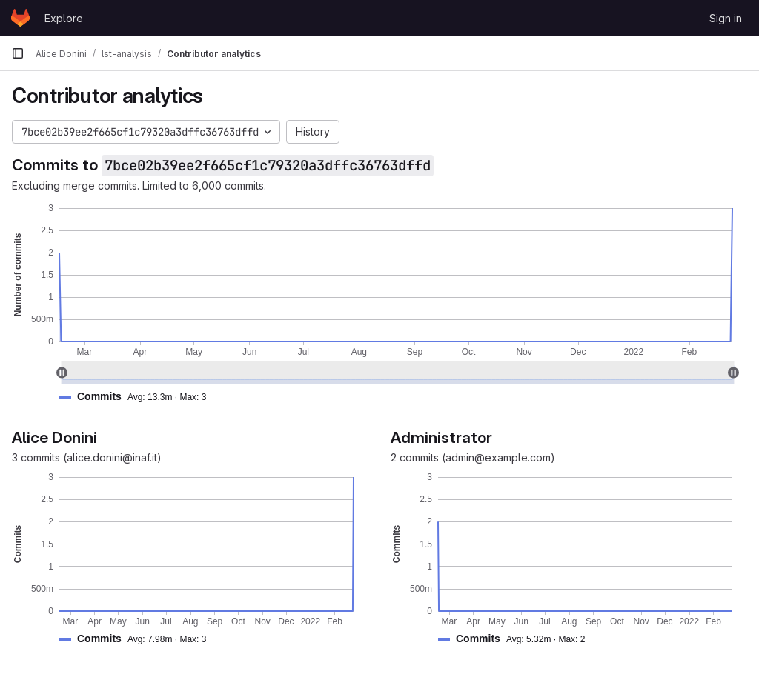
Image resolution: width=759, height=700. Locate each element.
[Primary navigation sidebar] (18, 53)
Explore (64, 18)
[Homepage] (20, 18)
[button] (139, 397)
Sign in (726, 18)
